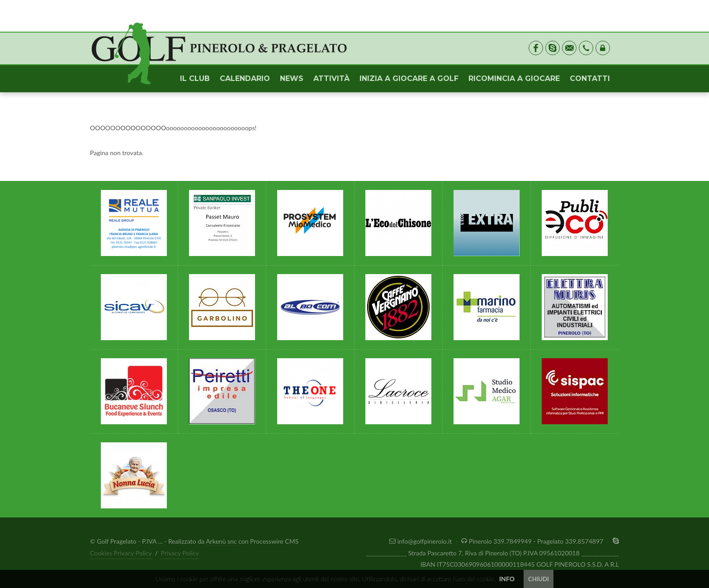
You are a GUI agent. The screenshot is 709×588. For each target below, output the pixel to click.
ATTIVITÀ (331, 78)
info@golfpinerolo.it (421, 541)
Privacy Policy (180, 553)
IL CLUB (195, 78)
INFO (507, 579)
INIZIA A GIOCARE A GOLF (409, 78)
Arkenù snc (221, 541)
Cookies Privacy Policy (121, 553)
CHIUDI (539, 579)
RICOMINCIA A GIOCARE (514, 78)
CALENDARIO (245, 78)
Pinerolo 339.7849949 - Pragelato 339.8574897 (533, 541)
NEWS (292, 78)
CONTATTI (590, 78)
